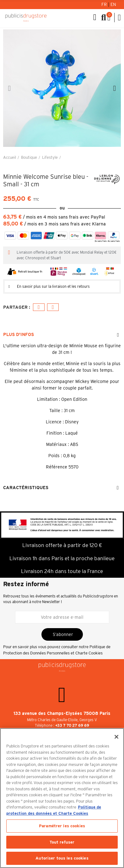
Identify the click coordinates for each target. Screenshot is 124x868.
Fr (105, 4)
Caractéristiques (26, 488)
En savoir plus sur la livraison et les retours (53, 286)
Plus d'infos (19, 334)
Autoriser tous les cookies (62, 858)
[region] (62, 798)
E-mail (53, 307)
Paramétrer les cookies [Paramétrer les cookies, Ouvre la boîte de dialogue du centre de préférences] (62, 826)
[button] (9, 88)
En (113, 4)
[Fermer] (116, 737)
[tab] (62, 287)
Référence (57, 467)
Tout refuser (62, 842)
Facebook (39, 307)
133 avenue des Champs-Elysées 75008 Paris (62, 713)
